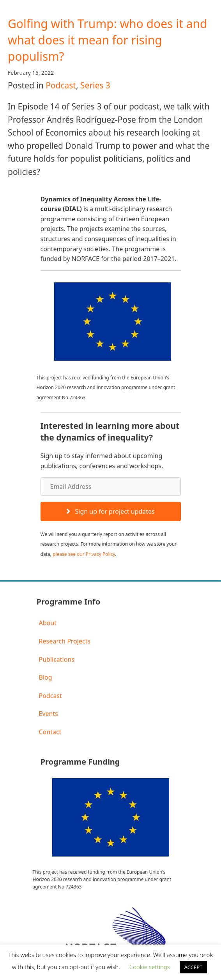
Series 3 (95, 85)
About (48, 623)
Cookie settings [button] (150, 967)
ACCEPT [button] (194, 967)
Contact (50, 732)
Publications (57, 659)
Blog (46, 677)
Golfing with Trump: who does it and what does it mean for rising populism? (107, 40)
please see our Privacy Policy (84, 554)
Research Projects (65, 641)
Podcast (61, 85)
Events (49, 714)
